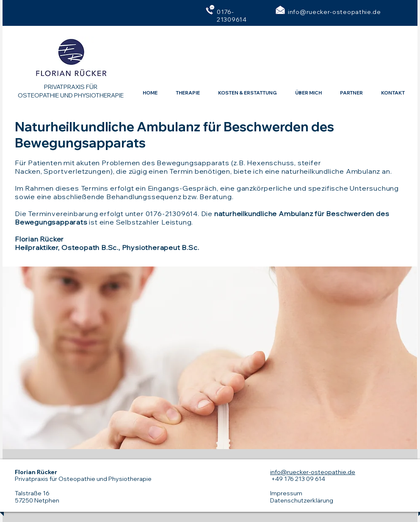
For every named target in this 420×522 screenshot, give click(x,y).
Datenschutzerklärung (302, 500)
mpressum (287, 493)
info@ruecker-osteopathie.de (334, 12)
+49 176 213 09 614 (298, 479)
